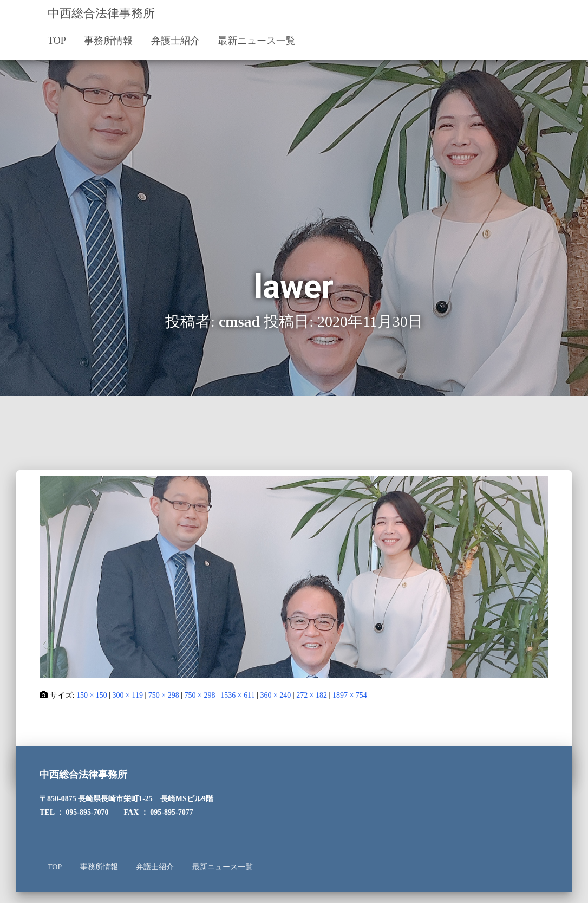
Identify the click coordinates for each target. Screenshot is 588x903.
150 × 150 (92, 695)
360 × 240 (275, 695)
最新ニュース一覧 (257, 41)
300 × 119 (128, 695)
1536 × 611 (237, 695)
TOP (57, 41)
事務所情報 (108, 41)
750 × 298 (164, 695)
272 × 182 (312, 695)
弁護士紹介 (175, 41)
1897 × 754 (350, 695)
